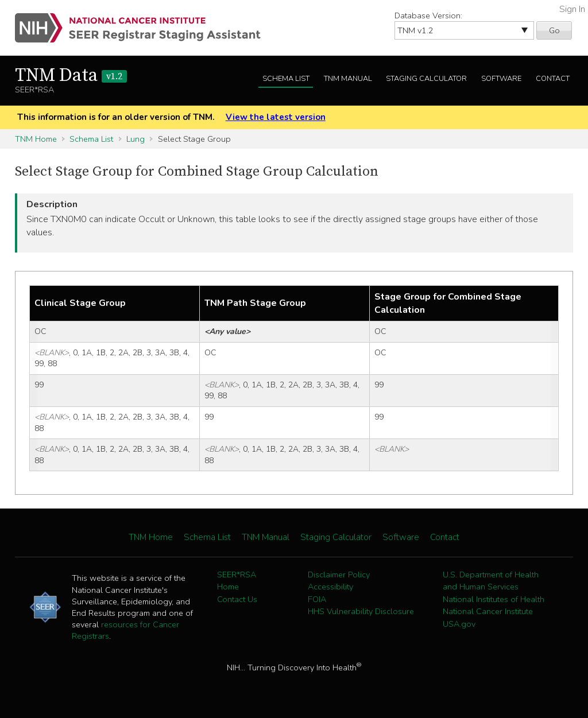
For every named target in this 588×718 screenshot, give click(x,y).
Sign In (572, 9)
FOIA (317, 599)
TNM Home (36, 139)
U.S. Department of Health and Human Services (491, 581)
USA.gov (459, 624)
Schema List (286, 79)
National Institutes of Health (494, 599)
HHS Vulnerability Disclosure (361, 611)
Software (501, 79)
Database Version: (428, 15)
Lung (136, 139)
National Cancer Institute (488, 611)
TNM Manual (348, 79)
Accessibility (330, 587)
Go (554, 30)
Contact (553, 79)
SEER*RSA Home (237, 581)
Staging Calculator (426, 79)
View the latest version (276, 117)
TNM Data (71, 76)
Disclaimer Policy (339, 575)
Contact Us (237, 599)
